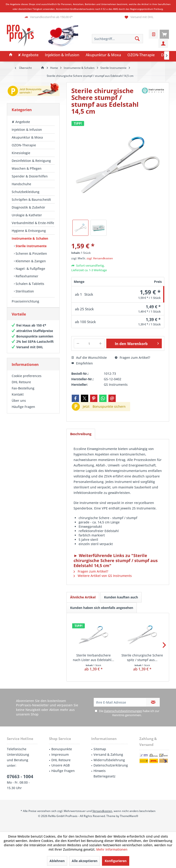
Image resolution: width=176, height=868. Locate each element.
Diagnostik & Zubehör (28, 207)
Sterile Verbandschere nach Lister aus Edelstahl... (93, 658)
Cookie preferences (27, 380)
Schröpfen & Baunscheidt (31, 200)
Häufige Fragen (23, 411)
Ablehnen (57, 861)
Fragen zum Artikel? (132, 358)
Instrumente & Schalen (30, 238)
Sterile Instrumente (31, 246)
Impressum (60, 754)
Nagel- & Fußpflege (30, 269)
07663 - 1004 (20, 777)
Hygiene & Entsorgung (29, 231)
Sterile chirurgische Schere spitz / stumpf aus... (142, 658)
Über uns (19, 405)
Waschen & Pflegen (27, 168)
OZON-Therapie (24, 145)
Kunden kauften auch (121, 597)
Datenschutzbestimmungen (123, 711)
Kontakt (18, 399)
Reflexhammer (26, 276)
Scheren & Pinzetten (31, 253)
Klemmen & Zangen (30, 261)
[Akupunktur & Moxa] (103, 55)
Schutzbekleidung (26, 192)
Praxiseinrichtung (25, 301)
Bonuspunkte (62, 749)
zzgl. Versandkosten (100, 258)
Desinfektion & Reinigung (31, 161)
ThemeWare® (129, 816)
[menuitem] (164, 34)
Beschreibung (81, 434)
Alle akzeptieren (85, 861)
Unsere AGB (60, 765)
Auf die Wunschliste (89, 358)
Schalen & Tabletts (29, 284)
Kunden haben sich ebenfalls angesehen (102, 608)
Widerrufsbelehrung (109, 760)
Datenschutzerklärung (111, 765)
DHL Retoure (21, 387)
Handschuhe (21, 184)
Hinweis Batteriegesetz (104, 773)
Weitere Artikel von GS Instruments (103, 576)
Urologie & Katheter (27, 215)
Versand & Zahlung (108, 754)
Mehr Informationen (112, 849)
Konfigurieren (116, 861)
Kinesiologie (21, 153)
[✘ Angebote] (28, 55)
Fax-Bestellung (23, 393)
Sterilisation (24, 291)
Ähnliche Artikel (83, 597)
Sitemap (100, 749)
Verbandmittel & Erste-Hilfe (33, 223)
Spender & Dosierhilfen (30, 176)
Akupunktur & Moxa (27, 137)
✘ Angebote (21, 122)
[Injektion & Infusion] (62, 55)
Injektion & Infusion (27, 130)
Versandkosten (102, 811)
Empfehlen (82, 363)
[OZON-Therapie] (141, 55)
